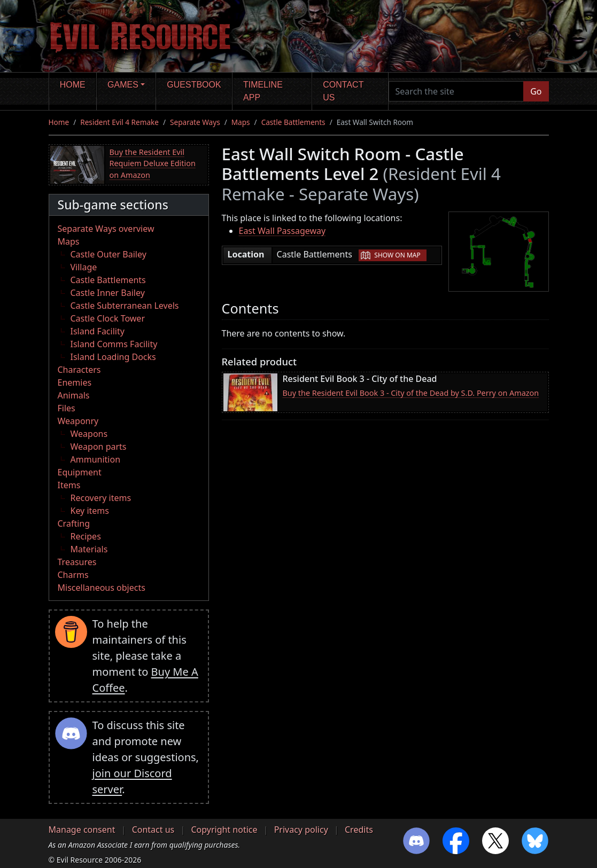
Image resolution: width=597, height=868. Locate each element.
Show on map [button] (397, 255)
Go (536, 91)
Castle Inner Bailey (108, 293)
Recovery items (101, 498)
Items (69, 485)
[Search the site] (456, 91)
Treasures (77, 562)
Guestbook (194, 85)
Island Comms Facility (114, 344)
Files (67, 408)
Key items (90, 511)
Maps (241, 122)
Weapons (89, 434)
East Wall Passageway (282, 231)
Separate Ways (195, 122)
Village (84, 267)
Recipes (86, 536)
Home (73, 85)
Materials (89, 549)
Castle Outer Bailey (108, 254)
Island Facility (98, 331)
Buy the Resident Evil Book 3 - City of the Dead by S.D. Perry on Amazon (411, 393)
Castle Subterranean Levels (125, 306)
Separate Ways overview (106, 229)
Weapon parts (99, 447)
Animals (74, 395)
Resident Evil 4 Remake (119, 122)
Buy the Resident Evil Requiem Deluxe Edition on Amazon (153, 163)
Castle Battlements (293, 122)
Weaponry (78, 421)
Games (123, 85)
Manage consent (82, 830)
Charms (73, 575)
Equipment (80, 472)
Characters (79, 370)
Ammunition (96, 459)
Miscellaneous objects (102, 588)
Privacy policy (301, 830)
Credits (359, 830)
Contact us (343, 91)
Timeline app (263, 91)
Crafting (74, 523)
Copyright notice (224, 830)
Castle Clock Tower (108, 318)
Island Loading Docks (113, 357)
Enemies (75, 382)
